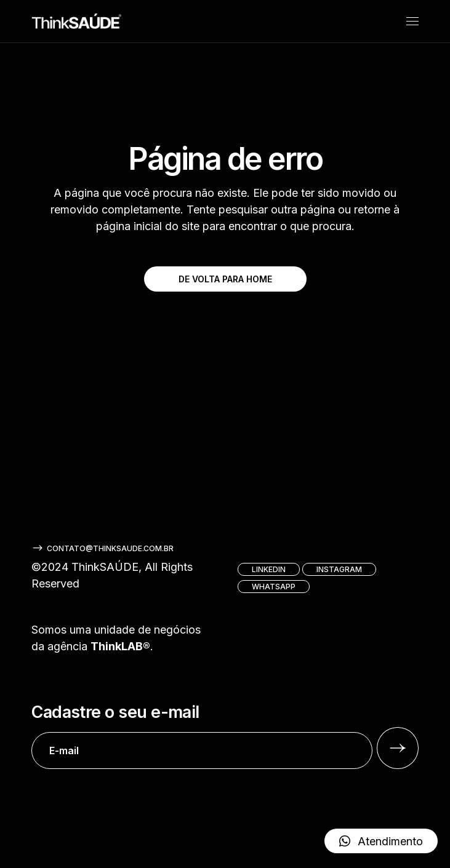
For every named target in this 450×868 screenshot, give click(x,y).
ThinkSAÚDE (105, 567)
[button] (381, 841)
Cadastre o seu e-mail (202, 736)
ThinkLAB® (120, 646)
